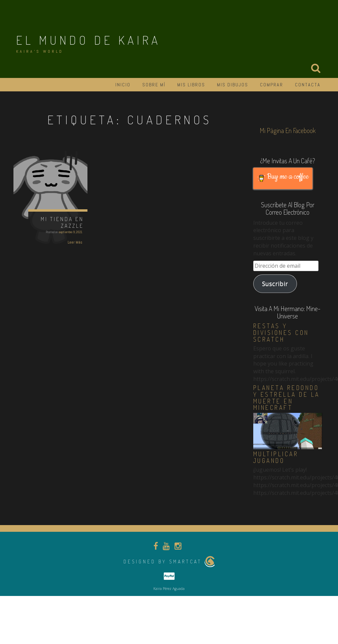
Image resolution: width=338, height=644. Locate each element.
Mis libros (191, 85)
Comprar (272, 85)
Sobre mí (154, 85)
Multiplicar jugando (276, 457)
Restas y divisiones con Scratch (281, 333)
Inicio (123, 85)
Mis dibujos (233, 85)
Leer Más (75, 242)
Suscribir (275, 284)
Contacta (308, 85)
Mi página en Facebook (288, 130)
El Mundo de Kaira (88, 40)
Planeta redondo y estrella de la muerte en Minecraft (287, 398)
